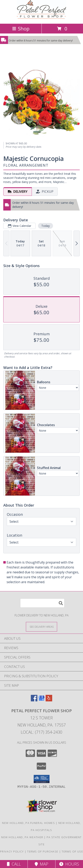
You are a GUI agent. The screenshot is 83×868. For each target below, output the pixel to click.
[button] (42, 779)
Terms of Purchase (43, 851)
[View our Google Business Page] (41, 700)
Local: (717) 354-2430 (41, 732)
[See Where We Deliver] (41, 627)
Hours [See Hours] (69, 864)
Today (46, 226)
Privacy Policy (12, 851)
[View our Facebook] (34, 700)
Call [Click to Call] (14, 864)
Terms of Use (72, 851)
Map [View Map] (41, 864)
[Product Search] (42, 603)
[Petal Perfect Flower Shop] (41, 18)
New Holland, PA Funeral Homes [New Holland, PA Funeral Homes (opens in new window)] (28, 823)
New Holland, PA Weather (22, 837)
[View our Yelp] (49, 700)
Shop (21, 28)
